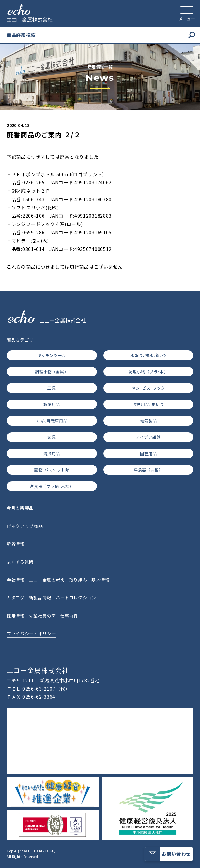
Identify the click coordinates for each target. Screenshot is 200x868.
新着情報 (16, 544)
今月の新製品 (20, 508)
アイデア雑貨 (148, 437)
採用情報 (16, 616)
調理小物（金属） (52, 372)
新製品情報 (40, 598)
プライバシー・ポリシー (31, 634)
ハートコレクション (76, 598)
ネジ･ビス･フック (148, 388)
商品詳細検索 (101, 35)
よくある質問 (20, 562)
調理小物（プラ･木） (148, 372)
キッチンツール (52, 355)
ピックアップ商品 (25, 526)
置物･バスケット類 (52, 470)
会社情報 (16, 580)
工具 (52, 388)
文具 (52, 437)
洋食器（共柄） (148, 470)
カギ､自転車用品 (52, 420)
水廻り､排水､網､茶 (148, 355)
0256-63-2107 (39, 689)
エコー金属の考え (47, 580)
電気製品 (148, 420)
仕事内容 (69, 616)
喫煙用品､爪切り (148, 404)
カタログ (16, 598)
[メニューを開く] (187, 13)
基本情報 (100, 580)
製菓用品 (52, 404)
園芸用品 (148, 453)
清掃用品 (52, 453)
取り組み (78, 580)
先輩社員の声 (43, 616)
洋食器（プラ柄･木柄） (52, 486)
